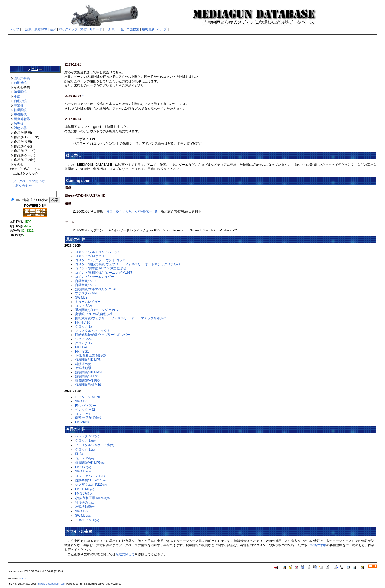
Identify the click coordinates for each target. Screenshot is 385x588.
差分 (53, 29)
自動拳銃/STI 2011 (90, 480)
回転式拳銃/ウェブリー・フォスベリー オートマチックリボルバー (122, 318)
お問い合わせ (22, 186)
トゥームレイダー (88, 302)
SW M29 (83, 516)
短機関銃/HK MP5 (88, 360)
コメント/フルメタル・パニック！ (99, 252)
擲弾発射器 (22, 119)
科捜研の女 (83, 364)
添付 (84, 29)
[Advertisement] (192, 48)
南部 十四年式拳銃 (88, 418)
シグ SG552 (84, 339)
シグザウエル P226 (91, 485)
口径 (80, 454)
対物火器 (20, 128)
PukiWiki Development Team (51, 584)
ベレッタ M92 (85, 410)
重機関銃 (20, 115)
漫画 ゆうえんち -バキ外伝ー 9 (132, 211)
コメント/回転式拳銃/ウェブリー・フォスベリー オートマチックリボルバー (129, 264)
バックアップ (68, 29)
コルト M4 (83, 414)
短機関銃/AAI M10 (88, 385)
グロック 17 (84, 326)
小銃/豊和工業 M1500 (90, 356)
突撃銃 (19, 105)
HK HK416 (83, 322)
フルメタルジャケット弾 (95, 445)
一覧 (121, 29)
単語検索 (133, 29)
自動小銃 (20, 101)
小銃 (17, 96)
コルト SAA (83, 306)
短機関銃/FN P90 (87, 381)
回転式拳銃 (22, 78)
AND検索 (22, 200)
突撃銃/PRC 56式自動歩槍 (94, 314)
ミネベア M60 (87, 520)
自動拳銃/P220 (86, 285)
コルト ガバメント (90, 476)
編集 (28, 29)
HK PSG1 (82, 352)
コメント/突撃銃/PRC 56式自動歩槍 (101, 268)
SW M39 (81, 297)
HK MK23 (82, 422)
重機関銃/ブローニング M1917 (97, 310)
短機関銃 (20, 92)
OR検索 (42, 200)
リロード (96, 29)
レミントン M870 (87, 397)
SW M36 (81, 401)
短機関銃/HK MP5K (89, 372)
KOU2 (22, 579)
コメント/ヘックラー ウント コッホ (100, 260)
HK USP (81, 347)
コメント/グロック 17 (91, 256)
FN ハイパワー (86, 406)
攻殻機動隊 (83, 368)
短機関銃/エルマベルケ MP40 (96, 289)
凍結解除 (41, 29)
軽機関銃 (20, 110)
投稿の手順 (318, 545)
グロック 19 (84, 343)
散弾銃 (19, 124)
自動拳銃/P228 (86, 281)
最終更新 (148, 29)
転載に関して (125, 554)
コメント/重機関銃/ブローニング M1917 (104, 273)
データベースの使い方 (29, 181)
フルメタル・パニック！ (93, 331)
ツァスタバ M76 (87, 293)
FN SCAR (84, 493)
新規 (112, 29)
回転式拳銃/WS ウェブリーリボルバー (103, 335)
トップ (14, 29)
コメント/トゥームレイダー (95, 277)
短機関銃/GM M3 (87, 376)
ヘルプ (162, 29)
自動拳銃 (20, 83)
